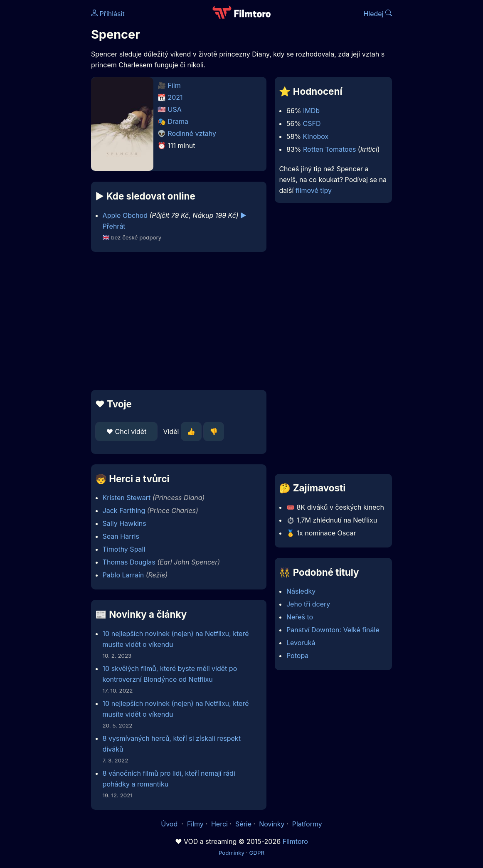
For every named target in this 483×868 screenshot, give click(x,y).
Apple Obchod (125, 215)
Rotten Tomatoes (329, 149)
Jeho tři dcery (308, 604)
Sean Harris (121, 536)
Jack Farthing (124, 510)
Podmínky (232, 853)
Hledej (378, 14)
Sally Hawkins (124, 523)
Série (243, 824)
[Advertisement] (176, 321)
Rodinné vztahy (192, 133)
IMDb (311, 111)
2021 (175, 97)
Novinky (272, 824)
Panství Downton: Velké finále (333, 630)
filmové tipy (314, 190)
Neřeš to (300, 617)
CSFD (312, 123)
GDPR (257, 853)
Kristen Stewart (127, 498)
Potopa (297, 656)
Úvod (170, 824)
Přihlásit (108, 14)
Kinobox (316, 136)
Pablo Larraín (123, 575)
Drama (178, 121)
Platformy (307, 824)
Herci (219, 824)
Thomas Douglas (129, 562)
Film (174, 85)
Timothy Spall (124, 549)
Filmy (195, 824)
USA (175, 109)
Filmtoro (295, 841)
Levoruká (301, 643)
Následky (301, 591)
